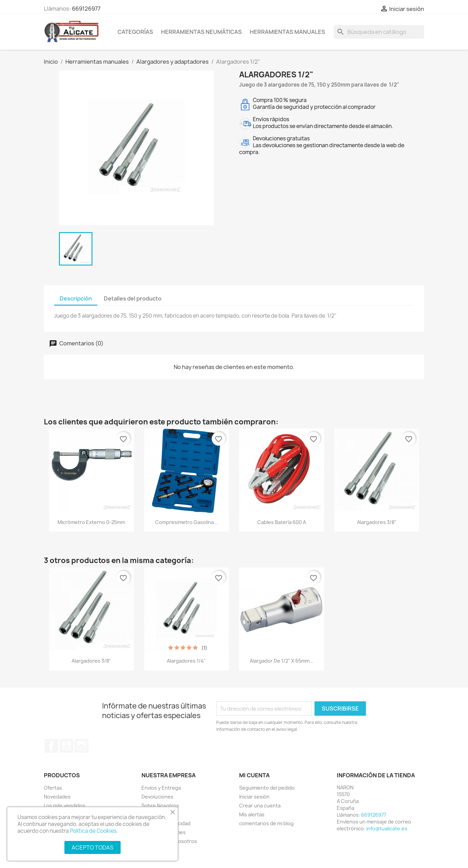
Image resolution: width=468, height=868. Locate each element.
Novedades (57, 797)
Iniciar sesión (254, 797)
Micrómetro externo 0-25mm (91, 522)
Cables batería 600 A (282, 522)
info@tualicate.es (387, 828)
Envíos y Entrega (161, 788)
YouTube (66, 746)
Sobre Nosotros (160, 806)
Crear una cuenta (260, 806)
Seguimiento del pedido (267, 788)
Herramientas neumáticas (201, 32)
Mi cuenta (254, 775)
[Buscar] (379, 32)
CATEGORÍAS (135, 32)
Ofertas (53, 788)
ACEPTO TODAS (93, 847)
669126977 (86, 9)
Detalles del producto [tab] (133, 298)
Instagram (82, 746)
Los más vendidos (65, 806)
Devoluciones (157, 797)
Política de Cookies (93, 831)
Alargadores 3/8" (377, 522)
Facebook (51, 746)
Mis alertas (252, 814)
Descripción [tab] (76, 298)
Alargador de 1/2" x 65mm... (282, 661)
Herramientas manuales (287, 32)
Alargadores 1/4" (186, 661)
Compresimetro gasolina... (187, 522)
